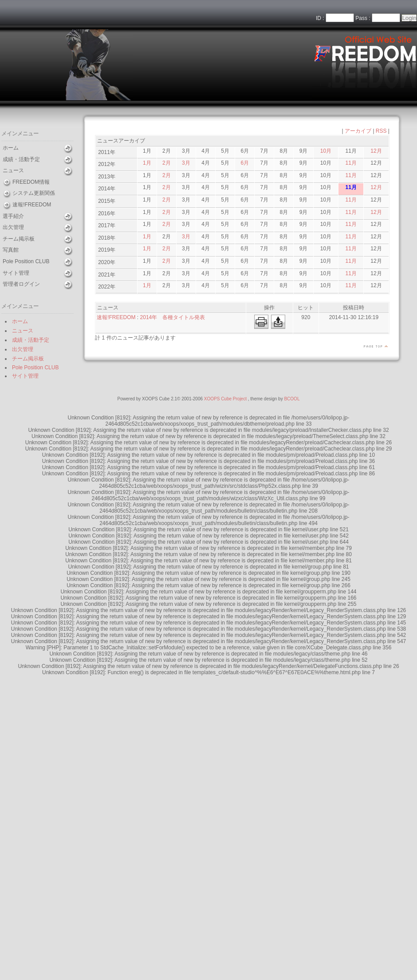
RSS (381, 131)
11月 (351, 163)
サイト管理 (16, 273)
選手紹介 (13, 216)
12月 (376, 151)
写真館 (11, 250)
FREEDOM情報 (31, 182)
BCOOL (292, 399)
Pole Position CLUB (26, 261)
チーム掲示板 (19, 239)
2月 (167, 163)
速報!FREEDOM (32, 205)
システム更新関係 (34, 193)
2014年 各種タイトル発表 (173, 317)
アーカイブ (358, 131)
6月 (245, 163)
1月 (147, 163)
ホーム (11, 148)
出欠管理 (13, 227)
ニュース (13, 170)
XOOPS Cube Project (225, 399)
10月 (326, 151)
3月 (186, 163)
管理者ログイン (21, 284)
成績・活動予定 (21, 159)
